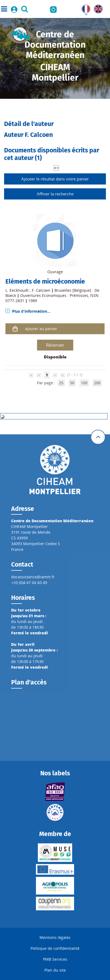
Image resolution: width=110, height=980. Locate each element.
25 (61, 383)
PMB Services (55, 959)
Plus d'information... (31, 311)
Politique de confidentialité (55, 948)
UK (97, 7)
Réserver (55, 345)
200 (97, 383)
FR (84, 7)
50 (72, 383)
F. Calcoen (41, 290)
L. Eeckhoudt (17, 290)
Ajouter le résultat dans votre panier (55, 179)
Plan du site (55, 970)
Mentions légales (55, 937)
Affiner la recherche (55, 194)
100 (84, 383)
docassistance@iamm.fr (33, 577)
